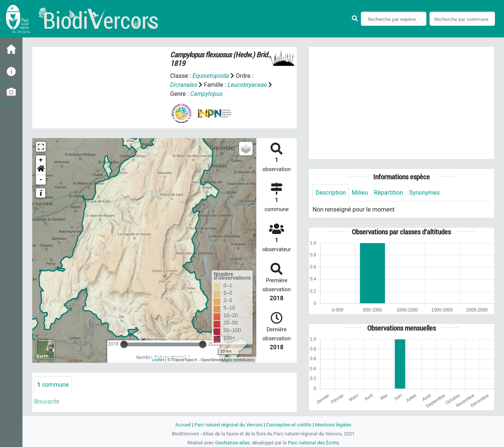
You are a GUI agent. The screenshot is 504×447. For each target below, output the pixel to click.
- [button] (41, 180)
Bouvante (47, 402)
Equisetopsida (211, 76)
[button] (41, 170)
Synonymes (425, 193)
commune (53, 385)
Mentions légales (333, 425)
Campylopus (206, 94)
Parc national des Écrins (313, 443)
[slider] (124, 344)
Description (331, 193)
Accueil (183, 425)
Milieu (360, 193)
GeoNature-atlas (233, 443)
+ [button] (41, 160)
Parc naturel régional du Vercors (229, 425)
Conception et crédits (289, 425)
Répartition (389, 193)
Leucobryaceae (248, 85)
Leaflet (158, 360)
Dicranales (184, 85)
